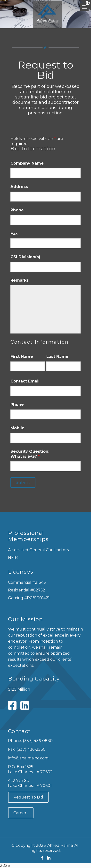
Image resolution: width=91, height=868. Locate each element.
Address (19, 187)
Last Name (57, 357)
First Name (22, 357)
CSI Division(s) (25, 257)
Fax (14, 233)
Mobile (17, 428)
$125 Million (19, 689)
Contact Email (25, 381)
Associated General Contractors (38, 550)
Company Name (27, 163)
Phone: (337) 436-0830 (30, 741)
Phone (17, 210)
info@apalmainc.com (28, 758)
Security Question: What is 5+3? (30, 454)
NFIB (13, 558)
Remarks (20, 280)
